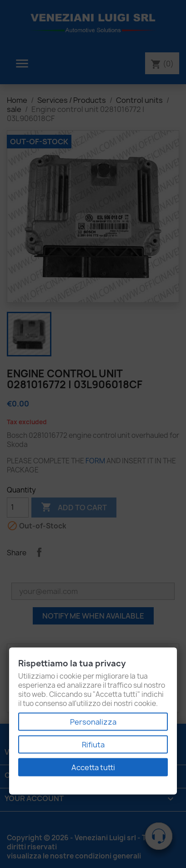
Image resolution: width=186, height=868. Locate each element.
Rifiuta (93, 745)
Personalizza (93, 722)
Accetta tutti (93, 767)
